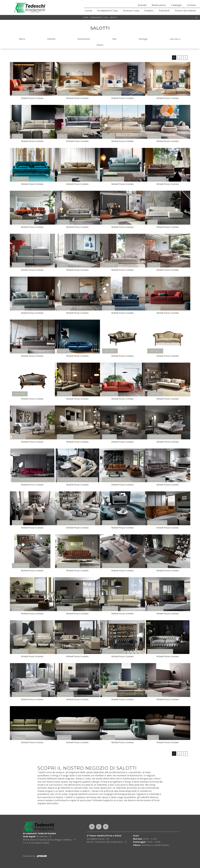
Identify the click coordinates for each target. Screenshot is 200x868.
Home (86, 17)
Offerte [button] (100, 45)
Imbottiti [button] (51, 39)
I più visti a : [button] (175, 39)
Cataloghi (176, 5)
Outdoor (149, 11)
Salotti (113, 17)
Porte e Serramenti (185, 11)
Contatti (191, 5)
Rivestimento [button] (84, 39)
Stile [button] (114, 39)
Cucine (88, 11)
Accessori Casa (131, 11)
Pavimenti (164, 11)
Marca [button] (22, 39)
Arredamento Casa (107, 11)
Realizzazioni (159, 5)
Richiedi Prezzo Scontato (32, 98)
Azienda (142, 5)
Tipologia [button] (143, 39)
